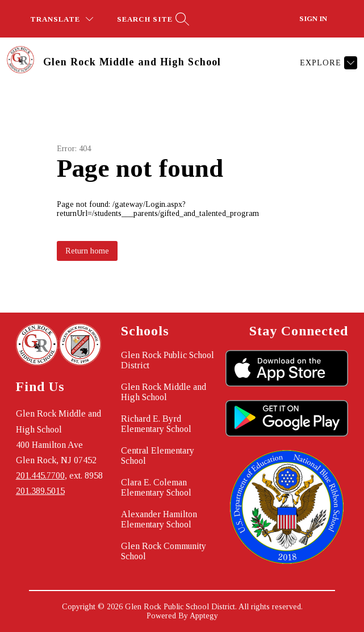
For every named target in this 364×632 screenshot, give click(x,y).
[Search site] (152, 19)
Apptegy (204, 616)
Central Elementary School (158, 456)
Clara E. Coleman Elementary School (156, 487)
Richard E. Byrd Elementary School (156, 424)
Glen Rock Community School (164, 551)
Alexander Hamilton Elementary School (159, 519)
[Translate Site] (62, 19)
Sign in (313, 18)
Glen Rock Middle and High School (164, 392)
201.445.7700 (40, 475)
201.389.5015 (40, 491)
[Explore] (327, 63)
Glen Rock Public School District (168, 360)
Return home (87, 251)
